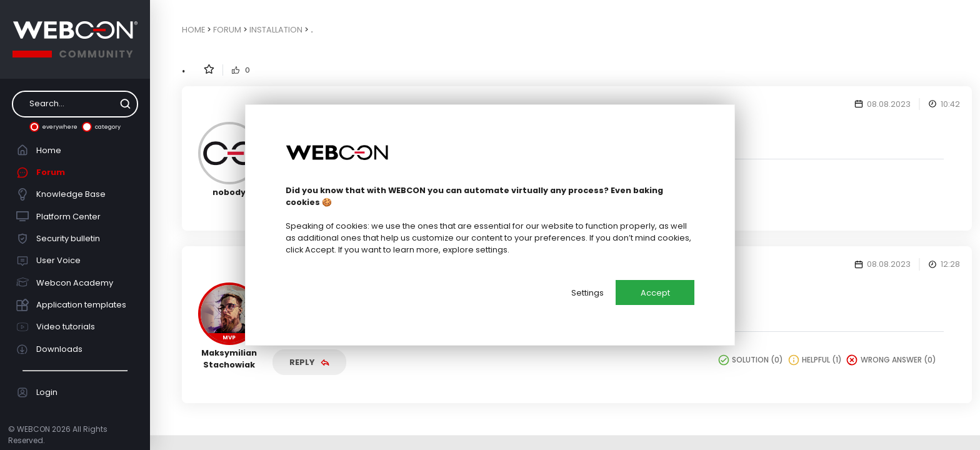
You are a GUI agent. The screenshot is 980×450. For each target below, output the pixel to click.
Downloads (50, 349)
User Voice (49, 261)
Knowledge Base (61, 194)
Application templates (72, 305)
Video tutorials (56, 327)
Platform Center (59, 216)
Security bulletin (58, 239)
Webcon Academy (65, 282)
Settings (587, 293)
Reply (310, 362)
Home (39, 150)
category (101, 127)
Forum (41, 172)
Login (37, 392)
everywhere (53, 127)
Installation (276, 30)
